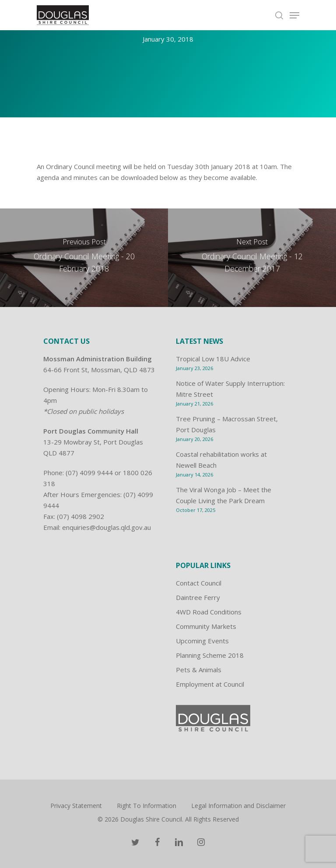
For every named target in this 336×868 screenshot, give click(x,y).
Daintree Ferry (198, 597)
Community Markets (206, 626)
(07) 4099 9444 (89, 473)
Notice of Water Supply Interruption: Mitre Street (230, 389)
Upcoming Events (202, 641)
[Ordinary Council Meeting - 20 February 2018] (84, 258)
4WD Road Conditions (209, 612)
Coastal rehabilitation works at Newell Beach (221, 460)
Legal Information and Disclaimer (238, 806)
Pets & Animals (199, 670)
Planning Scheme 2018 (210, 655)
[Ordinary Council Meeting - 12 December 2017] (252, 258)
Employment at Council (210, 684)
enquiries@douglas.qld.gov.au (107, 527)
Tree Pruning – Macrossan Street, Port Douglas (227, 424)
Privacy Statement (76, 806)
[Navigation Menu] (294, 15)
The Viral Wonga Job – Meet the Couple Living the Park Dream (224, 495)
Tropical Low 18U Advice (213, 359)
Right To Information (147, 806)
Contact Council (199, 583)
